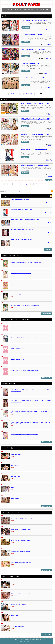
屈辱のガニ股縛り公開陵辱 (16, 455)
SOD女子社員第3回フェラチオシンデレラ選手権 (20, 552)
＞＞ (37, 94)
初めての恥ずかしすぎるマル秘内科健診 (19, 605)
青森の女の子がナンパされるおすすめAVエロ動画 (35, 134)
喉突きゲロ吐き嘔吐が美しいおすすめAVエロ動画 (33, 49)
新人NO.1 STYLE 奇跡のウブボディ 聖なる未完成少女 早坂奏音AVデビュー (26, 306)
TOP (8, 10)
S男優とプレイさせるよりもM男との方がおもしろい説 (22, 519)
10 (29, 94)
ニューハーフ (48, 73)
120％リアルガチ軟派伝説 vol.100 (18, 627)
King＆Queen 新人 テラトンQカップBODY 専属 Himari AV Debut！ (24, 371)
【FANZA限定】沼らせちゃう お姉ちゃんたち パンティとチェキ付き (24, 434)
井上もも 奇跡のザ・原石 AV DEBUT (18, 295)
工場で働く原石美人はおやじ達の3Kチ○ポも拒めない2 (22, 530)
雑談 (50, 233)
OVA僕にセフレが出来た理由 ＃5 (17, 360)
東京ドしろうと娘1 (15, 616)
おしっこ (49, 176)
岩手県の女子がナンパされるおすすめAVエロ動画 (35, 104)
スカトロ (49, 30)
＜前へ (6, 94)
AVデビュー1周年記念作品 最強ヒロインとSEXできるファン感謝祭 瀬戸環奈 (26, 262)
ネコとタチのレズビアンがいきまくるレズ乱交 (33, 78)
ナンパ (50, 114)
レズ (50, 88)
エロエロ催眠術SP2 (15, 498)
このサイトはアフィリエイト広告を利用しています (34, 10)
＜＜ (2, 94)
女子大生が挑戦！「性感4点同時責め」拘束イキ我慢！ (22, 562)
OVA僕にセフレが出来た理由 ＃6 (17, 349)
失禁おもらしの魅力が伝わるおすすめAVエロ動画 (35, 165)
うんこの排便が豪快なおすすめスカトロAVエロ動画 (34, 20)
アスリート (49, 161)
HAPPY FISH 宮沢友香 (16, 476)
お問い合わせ (23, 642)
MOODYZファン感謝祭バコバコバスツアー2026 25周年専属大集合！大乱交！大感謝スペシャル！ (30, 284)
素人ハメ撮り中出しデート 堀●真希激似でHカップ (21, 583)
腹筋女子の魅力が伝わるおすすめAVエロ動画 (34, 150)
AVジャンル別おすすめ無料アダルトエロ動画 (25, 640)
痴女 (50, 44)
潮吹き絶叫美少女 (14, 466)
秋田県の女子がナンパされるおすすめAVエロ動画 (35, 119)
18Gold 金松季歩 (14, 327)
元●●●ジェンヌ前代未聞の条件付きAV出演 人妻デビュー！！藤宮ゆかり (25, 338)
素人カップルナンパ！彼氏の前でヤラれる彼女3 (20, 541)
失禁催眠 (13, 487)
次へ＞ (33, 94)
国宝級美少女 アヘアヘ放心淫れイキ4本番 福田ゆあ (21, 273)
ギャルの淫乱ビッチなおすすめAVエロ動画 (32, 35)
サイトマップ (15, 10)
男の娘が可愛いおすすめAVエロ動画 (30, 64)
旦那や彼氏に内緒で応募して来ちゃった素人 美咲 (21, 594)
